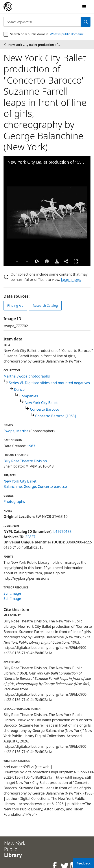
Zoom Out (27, 261)
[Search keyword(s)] (42, 22)
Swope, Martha (16, 431)
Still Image (12, 593)
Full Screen (76, 261)
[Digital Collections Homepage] (8, 7)
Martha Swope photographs (27, 376)
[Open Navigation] (84, 7)
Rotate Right (37, 261)
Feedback (84, 863)
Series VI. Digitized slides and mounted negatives (49, 383)
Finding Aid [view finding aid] (15, 305)
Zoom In (17, 261)
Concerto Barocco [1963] (55, 416)
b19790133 (62, 532)
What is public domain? (67, 34)
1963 (31, 446)
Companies (29, 396)
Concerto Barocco (45, 409)
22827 (30, 537)
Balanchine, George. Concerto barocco (35, 487)
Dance (19, 389)
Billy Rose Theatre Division (25, 461)
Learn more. (71, 280)
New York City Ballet (41, 403)
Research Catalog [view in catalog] (45, 305)
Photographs (14, 502)
